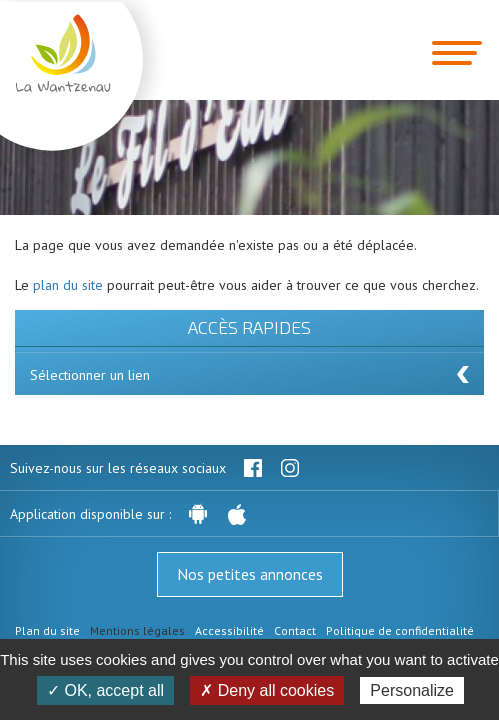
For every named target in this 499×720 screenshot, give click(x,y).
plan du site (68, 285)
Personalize (412, 690)
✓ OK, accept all (105, 690)
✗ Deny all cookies (267, 690)
